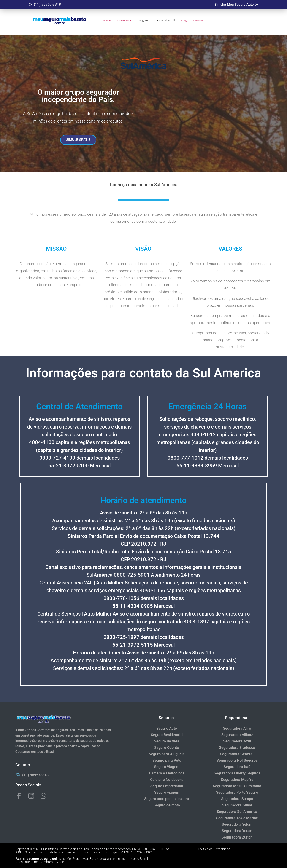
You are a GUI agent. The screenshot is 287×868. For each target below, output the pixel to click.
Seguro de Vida (167, 741)
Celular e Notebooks (167, 780)
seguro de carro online (45, 859)
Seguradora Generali (237, 754)
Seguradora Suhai (237, 805)
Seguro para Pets (167, 760)
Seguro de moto (167, 805)
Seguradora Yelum (237, 824)
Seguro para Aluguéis (167, 754)
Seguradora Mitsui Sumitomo (237, 786)
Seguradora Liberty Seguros (237, 773)
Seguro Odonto (167, 748)
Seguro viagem (167, 792)
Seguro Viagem (167, 767)
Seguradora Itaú (237, 767)
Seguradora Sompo (237, 799)
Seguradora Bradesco (237, 748)
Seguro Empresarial (167, 786)
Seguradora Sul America (237, 812)
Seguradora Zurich (237, 837)
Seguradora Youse (237, 831)
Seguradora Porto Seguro (237, 792)
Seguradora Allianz (237, 735)
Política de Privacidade (214, 849)
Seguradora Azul (237, 741)
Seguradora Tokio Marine (237, 818)
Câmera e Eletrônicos (167, 773)
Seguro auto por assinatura (167, 799)
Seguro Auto (167, 728)
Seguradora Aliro (237, 728)
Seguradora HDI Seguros (237, 760)
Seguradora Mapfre (237, 780)
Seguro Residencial (167, 735)
